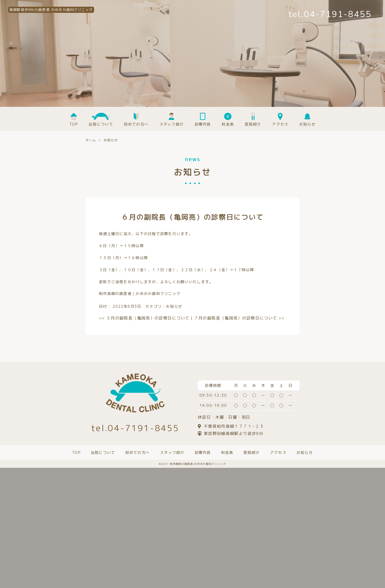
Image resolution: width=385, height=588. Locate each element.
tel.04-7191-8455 (330, 14)
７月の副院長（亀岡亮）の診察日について (239, 318)
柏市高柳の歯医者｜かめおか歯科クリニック (140, 293)
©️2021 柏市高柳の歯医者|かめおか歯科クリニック (192, 464)
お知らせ (174, 306)
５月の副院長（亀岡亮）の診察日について (144, 318)
